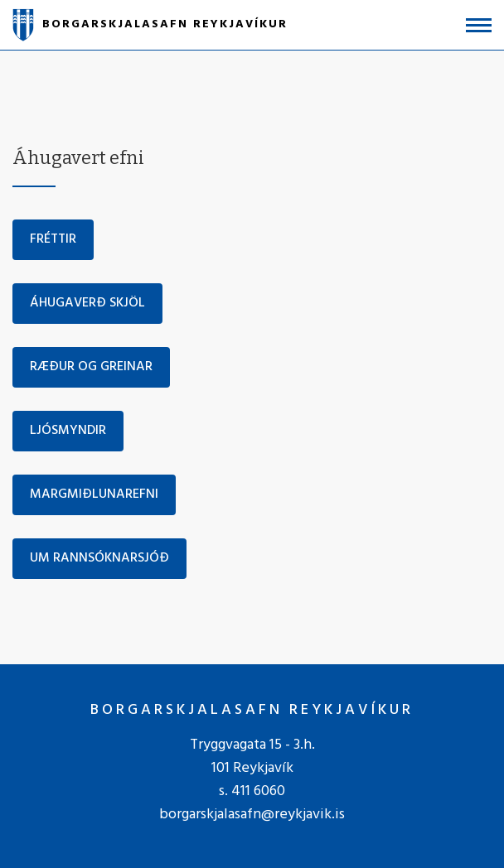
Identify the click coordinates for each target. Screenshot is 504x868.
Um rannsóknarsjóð (99, 558)
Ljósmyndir (68, 431)
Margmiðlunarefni (94, 494)
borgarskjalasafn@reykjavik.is (252, 815)
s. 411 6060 (252, 791)
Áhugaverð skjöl (87, 303)
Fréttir (53, 239)
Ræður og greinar (91, 367)
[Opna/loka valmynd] (479, 25)
